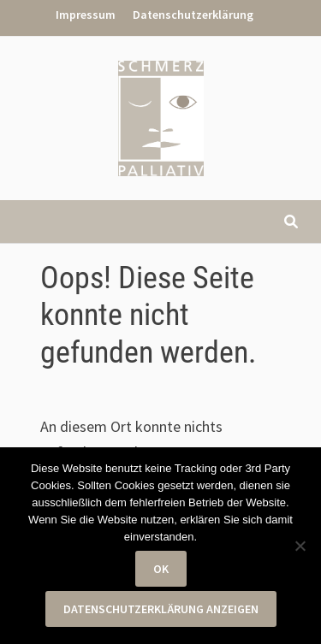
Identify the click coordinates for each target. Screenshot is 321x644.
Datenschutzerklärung (193, 15)
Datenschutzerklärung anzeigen (161, 609)
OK (161, 569)
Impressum (86, 15)
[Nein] (300, 546)
